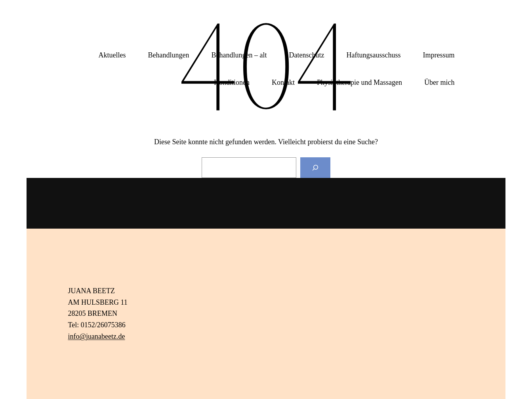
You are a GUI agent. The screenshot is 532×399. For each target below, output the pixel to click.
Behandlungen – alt (239, 55)
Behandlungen (169, 55)
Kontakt (283, 82)
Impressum (439, 55)
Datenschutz (307, 55)
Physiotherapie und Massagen (359, 82)
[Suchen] (315, 168)
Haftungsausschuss (374, 55)
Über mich (439, 82)
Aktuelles (112, 55)
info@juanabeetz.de (97, 336)
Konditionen (232, 82)
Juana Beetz (94, 32)
